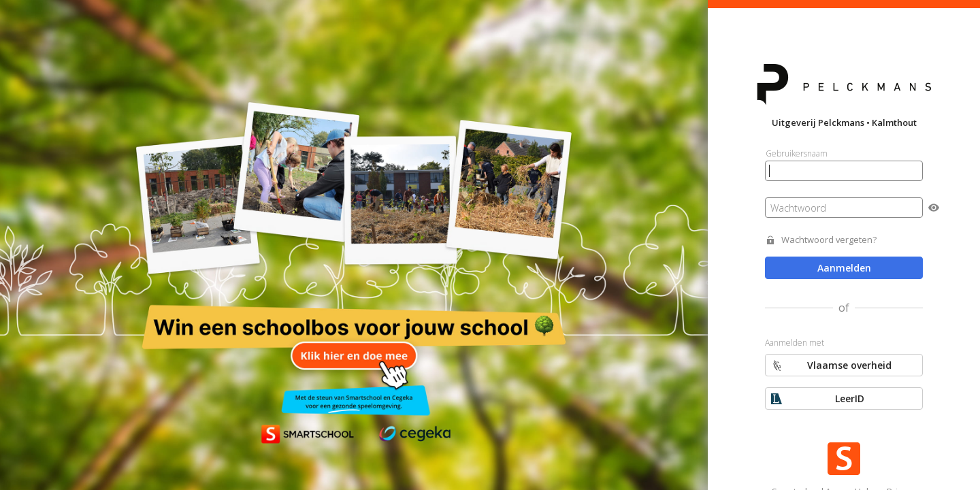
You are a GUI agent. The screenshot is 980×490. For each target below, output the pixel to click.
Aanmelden (844, 268)
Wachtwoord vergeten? (829, 240)
